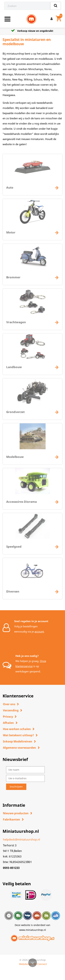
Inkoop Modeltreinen (18, 741)
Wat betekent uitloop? (18, 735)
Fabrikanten (12, 819)
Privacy (8, 717)
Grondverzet (15, 414)
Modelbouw (15, 459)
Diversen (13, 594)
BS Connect (40, 964)
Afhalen (8, 723)
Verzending (11, 710)
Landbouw (14, 369)
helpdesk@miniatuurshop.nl (21, 839)
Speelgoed (14, 549)
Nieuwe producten (16, 813)
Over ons (9, 704)
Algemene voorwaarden (19, 748)
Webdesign (26, 964)
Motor (11, 235)
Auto (10, 190)
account (39, 631)
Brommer (13, 280)
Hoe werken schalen (17, 729)
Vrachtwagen (16, 324)
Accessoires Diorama (21, 504)
